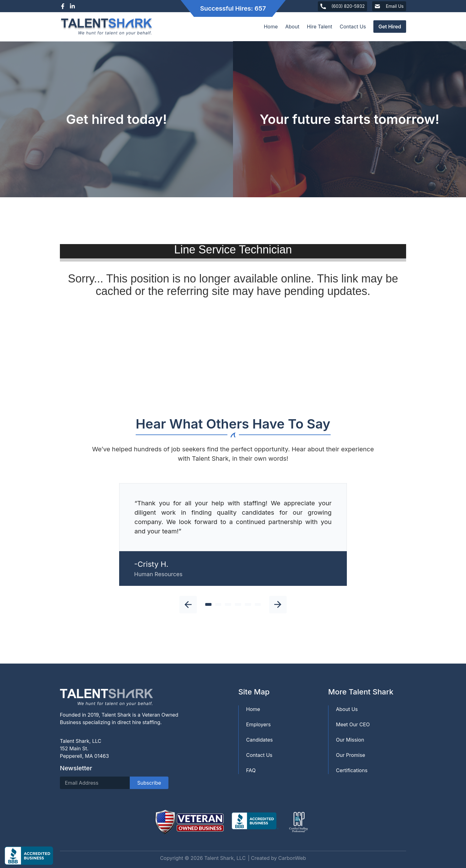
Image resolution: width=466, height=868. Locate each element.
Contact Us (353, 27)
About (292, 27)
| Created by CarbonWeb (277, 858)
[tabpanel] (233, 535)
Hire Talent (320, 27)
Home (271, 27)
